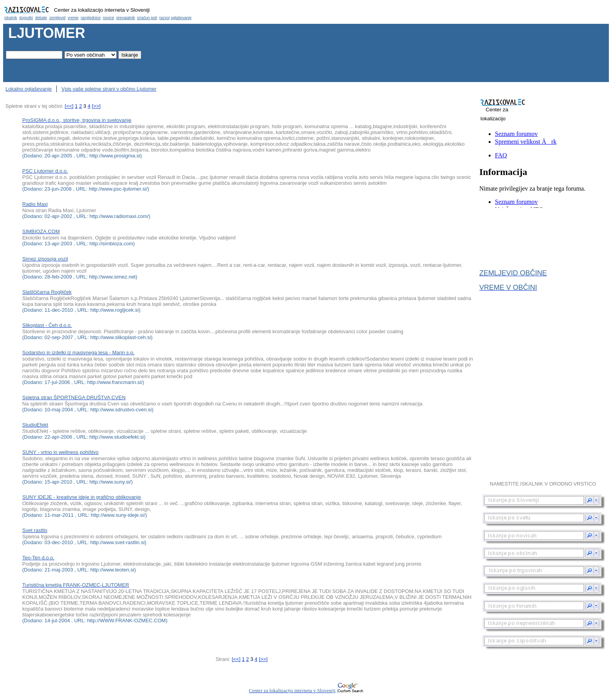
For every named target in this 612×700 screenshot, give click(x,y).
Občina (306, 12)
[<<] (69, 106)
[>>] (96, 106)
